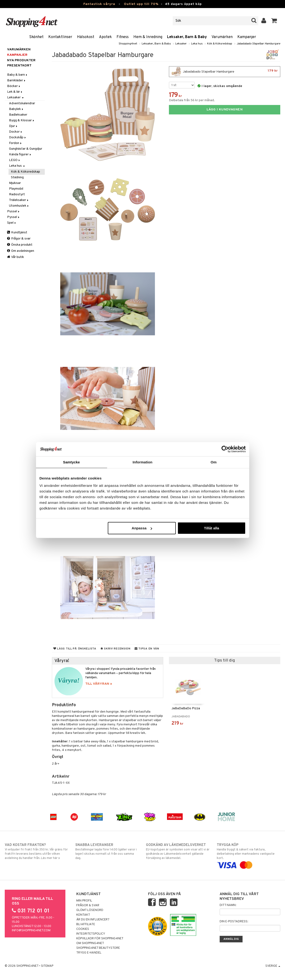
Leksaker (181, 44)
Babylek (16, 109)
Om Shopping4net (90, 943)
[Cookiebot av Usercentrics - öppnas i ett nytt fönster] (225, 449)
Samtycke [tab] (71, 462)
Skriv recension (115, 649)
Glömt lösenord (90, 910)
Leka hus (197, 44)
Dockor (16, 132)
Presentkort (19, 66)
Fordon (16, 143)
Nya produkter (21, 60)
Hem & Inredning (148, 37)
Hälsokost (86, 37)
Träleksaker (19, 200)
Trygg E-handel (89, 953)
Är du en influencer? (93, 920)
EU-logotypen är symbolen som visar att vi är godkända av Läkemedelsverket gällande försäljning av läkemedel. (178, 851)
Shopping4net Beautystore (98, 948)
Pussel (14, 211)
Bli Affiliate (86, 924)
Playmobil (16, 189)
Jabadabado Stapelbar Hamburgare (258, 44)
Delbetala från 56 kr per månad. (192, 100)
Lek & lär (15, 92)
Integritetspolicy (91, 934)
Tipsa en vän (147, 649)
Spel (12, 223)
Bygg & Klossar (22, 120)
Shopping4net (128, 44)
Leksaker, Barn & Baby (187, 37)
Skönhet (36, 37)
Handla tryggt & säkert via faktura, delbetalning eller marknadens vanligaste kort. (249, 855)
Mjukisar (15, 183)
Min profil (84, 901)
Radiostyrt (17, 194)
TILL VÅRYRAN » (99, 684)
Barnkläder (17, 81)
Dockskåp (18, 137)
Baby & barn (18, 75)
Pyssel (14, 217)
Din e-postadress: (234, 922)
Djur (14, 126)
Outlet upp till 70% (141, 4)
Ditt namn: (228, 905)
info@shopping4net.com (31, 931)
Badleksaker (18, 115)
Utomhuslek (19, 206)
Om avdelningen (21, 251)
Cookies (83, 929)
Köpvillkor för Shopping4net (100, 939)
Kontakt (83, 915)
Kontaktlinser (60, 37)
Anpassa (142, 528)
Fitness (123, 37)
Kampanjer (247, 37)
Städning (17, 177)
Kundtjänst (17, 233)
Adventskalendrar (22, 103)
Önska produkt (20, 245)
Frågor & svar (19, 239)
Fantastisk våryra (99, 4)
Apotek (105, 37)
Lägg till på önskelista (75, 649)
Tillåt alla (212, 528)
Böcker (14, 86)
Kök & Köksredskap (220, 44)
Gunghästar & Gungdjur (26, 149)
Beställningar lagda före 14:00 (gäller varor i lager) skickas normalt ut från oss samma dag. (107, 851)
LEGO (15, 160)
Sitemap (47, 966)
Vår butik (16, 257)
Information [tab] (143, 462)
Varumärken (222, 37)
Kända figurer (20, 155)
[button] (274, 21)
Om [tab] (214, 462)
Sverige (273, 966)
